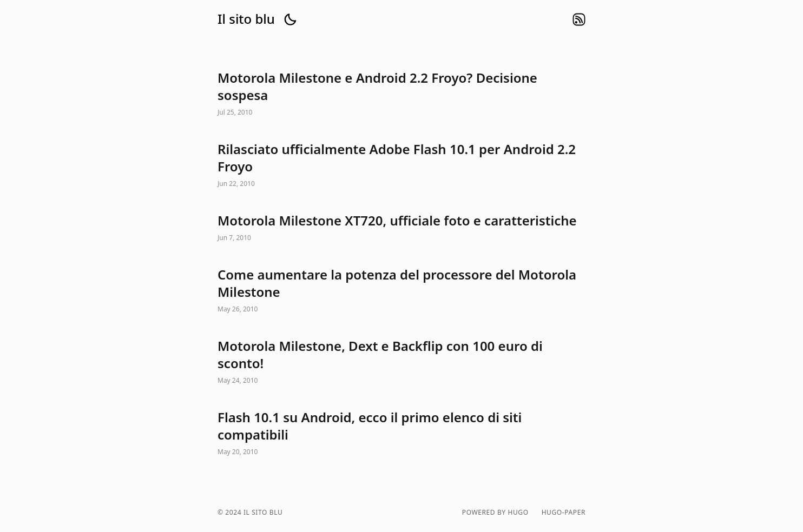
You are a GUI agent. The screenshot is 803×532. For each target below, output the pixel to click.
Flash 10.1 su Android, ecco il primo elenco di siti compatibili (401, 434)
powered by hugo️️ (495, 513)
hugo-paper (564, 513)
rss (579, 19)
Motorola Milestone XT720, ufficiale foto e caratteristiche (401, 228)
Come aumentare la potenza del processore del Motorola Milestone (401, 291)
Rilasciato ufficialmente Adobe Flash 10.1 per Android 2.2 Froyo (401, 165)
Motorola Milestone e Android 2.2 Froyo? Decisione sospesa (401, 94)
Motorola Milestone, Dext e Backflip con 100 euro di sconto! (401, 362)
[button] (290, 19)
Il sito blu (246, 19)
